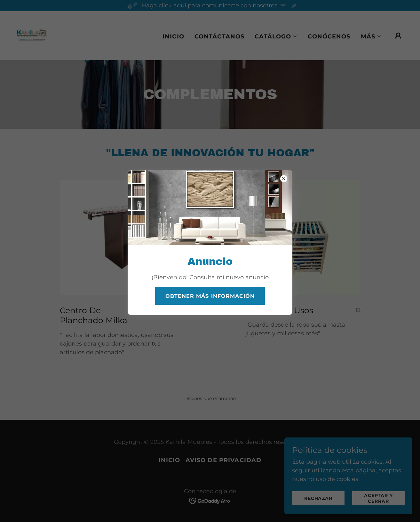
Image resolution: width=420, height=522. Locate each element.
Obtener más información (210, 296)
